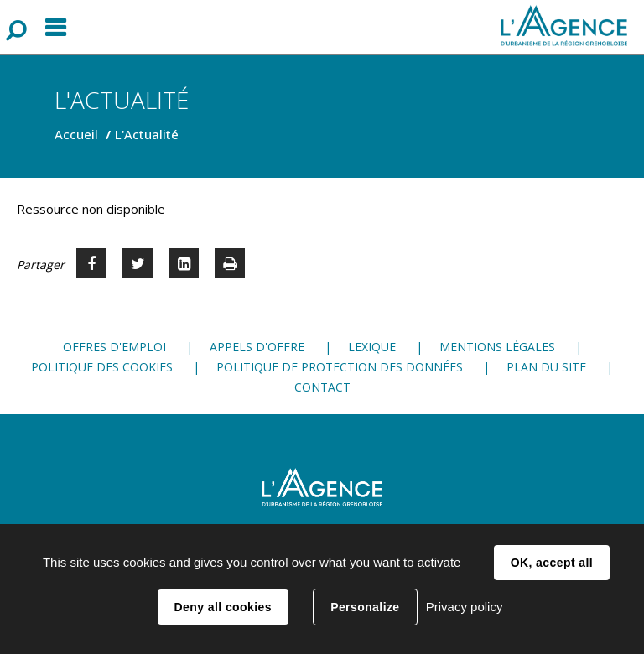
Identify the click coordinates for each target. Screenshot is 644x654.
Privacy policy (465, 607)
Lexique (372, 347)
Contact (322, 387)
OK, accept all (552, 563)
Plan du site (546, 367)
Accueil (76, 134)
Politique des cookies (102, 367)
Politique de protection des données (340, 367)
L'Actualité (147, 134)
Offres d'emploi (114, 347)
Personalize (365, 607)
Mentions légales (497, 347)
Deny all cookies (223, 607)
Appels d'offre (257, 347)
